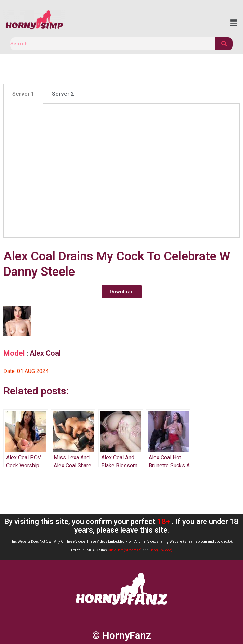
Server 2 (63, 94)
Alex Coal (45, 353)
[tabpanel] (121, 170)
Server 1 (23, 94)
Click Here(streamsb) (125, 550)
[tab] (23, 94)
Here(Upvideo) (161, 550)
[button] (122, 292)
